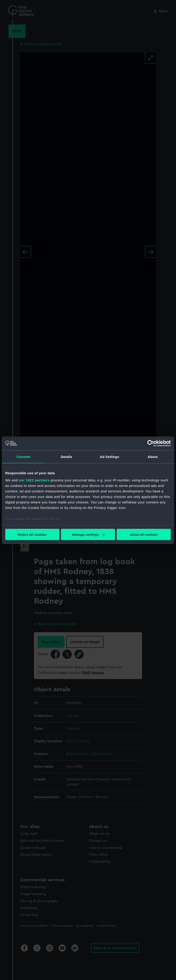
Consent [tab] (23, 456)
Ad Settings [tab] (110, 456)
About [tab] (153, 456)
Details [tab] (66, 456)
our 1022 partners (34, 480)
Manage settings (88, 534)
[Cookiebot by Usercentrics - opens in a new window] (151, 443)
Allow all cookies (144, 534)
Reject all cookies (32, 534)
